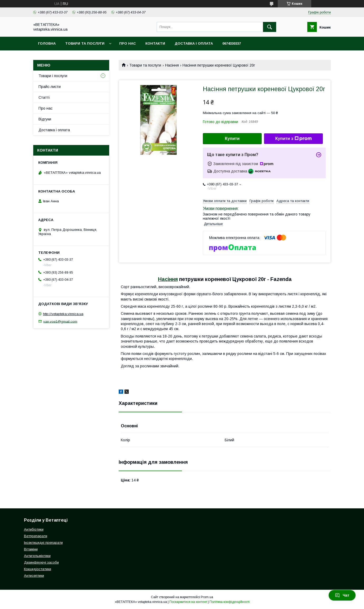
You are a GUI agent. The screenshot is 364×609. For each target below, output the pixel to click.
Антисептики (34, 576)
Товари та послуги (85, 43)
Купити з (293, 139)
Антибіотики (34, 529)
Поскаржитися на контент (188, 602)
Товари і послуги (53, 76)
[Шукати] (270, 27)
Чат (342, 595)
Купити (232, 139)
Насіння (172, 65)
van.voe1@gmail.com (60, 321)
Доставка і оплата (194, 43)
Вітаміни (31, 549)
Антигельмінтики (37, 556)
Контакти (155, 43)
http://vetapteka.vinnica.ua (63, 314)
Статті (44, 97)
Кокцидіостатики (38, 569)
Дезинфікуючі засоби (41, 562)
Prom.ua (207, 597)
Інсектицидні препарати (43, 543)
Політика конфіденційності (229, 602)
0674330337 (232, 43)
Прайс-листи (50, 87)
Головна (47, 43)
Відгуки (45, 119)
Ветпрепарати (36, 536)
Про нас (128, 43)
